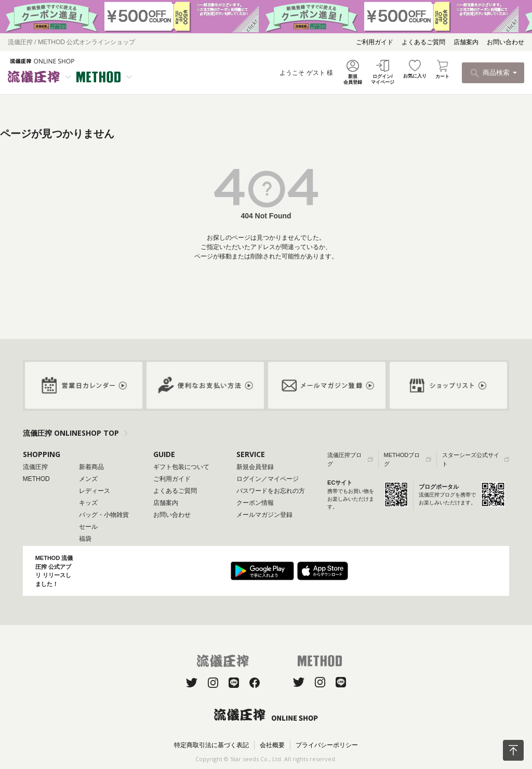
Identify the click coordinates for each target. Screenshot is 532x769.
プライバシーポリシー (327, 745)
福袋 (85, 539)
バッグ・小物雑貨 (104, 515)
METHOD (36, 479)
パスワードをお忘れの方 (271, 491)
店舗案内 (466, 42)
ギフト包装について (181, 467)
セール (88, 527)
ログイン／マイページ (268, 479)
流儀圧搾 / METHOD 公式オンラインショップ (71, 42)
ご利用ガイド (375, 42)
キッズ (88, 503)
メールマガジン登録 (264, 515)
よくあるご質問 (423, 42)
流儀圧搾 (35, 467)
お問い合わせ (506, 42)
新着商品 (91, 467)
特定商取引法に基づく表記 (211, 745)
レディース (95, 491)
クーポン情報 (255, 503)
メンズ (88, 479)
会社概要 (272, 745)
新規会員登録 (255, 467)
